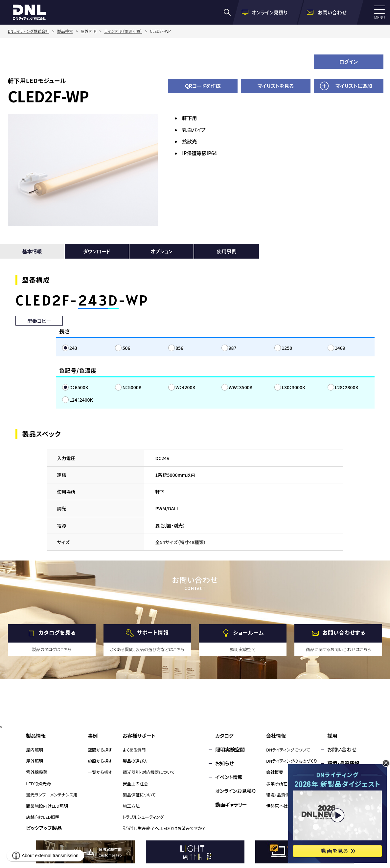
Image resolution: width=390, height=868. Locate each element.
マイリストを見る (276, 86)
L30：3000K (293, 387)
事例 (93, 736)
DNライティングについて (288, 750)
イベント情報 (229, 777)
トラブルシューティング (143, 817)
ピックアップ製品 (44, 828)
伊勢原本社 (277, 806)
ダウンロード (97, 251)
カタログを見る (57, 632)
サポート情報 (153, 632)
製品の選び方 (135, 761)
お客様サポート (139, 736)
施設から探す (100, 761)
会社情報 (276, 736)
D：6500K (79, 387)
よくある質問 (134, 750)
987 (233, 348)
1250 (287, 348)
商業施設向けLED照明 (47, 806)
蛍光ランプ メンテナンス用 (52, 795)
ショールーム (248, 632)
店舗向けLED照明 (43, 817)
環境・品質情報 (280, 795)
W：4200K (185, 387)
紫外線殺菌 (37, 772)
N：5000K (132, 387)
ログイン (348, 62)
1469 (340, 348)
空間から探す (100, 750)
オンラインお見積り (236, 791)
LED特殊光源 (38, 783)
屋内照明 (34, 750)
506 (126, 348)
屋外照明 (34, 761)
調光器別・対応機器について (149, 772)
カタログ (224, 736)
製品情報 (36, 736)
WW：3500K (241, 387)
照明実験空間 (230, 749)
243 (73, 348)
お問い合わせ (342, 749)
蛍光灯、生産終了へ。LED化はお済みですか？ (164, 828)
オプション (162, 251)
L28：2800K (347, 387)
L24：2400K (81, 400)
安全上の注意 (135, 783)
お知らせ (225, 763)
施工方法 (131, 806)
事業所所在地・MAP (284, 783)
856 (179, 348)
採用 (332, 736)
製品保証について (139, 795)
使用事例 (227, 251)
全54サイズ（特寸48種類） (181, 542)
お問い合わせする (344, 632)
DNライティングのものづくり (292, 761)
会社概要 (275, 772)
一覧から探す (100, 772)
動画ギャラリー (231, 804)
